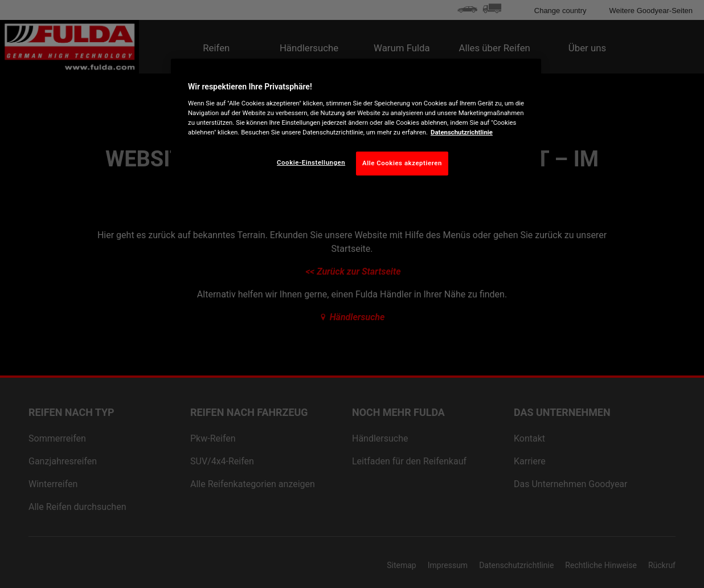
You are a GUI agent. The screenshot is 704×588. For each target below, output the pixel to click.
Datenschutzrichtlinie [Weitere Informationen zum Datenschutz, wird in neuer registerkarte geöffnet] (462, 132)
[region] (356, 126)
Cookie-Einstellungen (311, 162)
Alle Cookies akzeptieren (402, 163)
